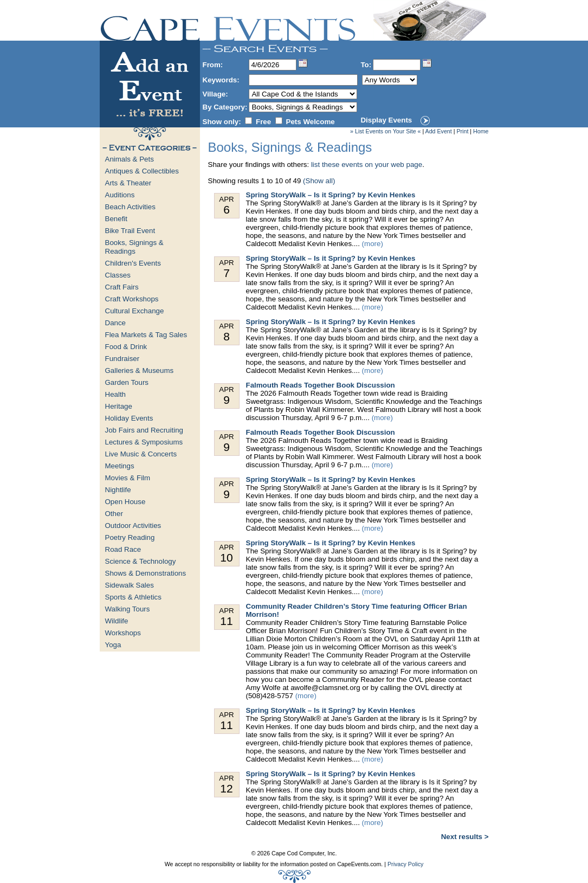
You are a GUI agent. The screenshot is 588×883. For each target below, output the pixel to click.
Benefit (117, 219)
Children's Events (133, 263)
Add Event (439, 131)
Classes (118, 275)
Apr (227, 206)
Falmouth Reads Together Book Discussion (321, 385)
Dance (116, 323)
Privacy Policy (405, 864)
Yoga (113, 645)
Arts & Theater (128, 183)
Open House (125, 502)
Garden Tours (127, 382)
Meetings (120, 466)
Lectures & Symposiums (144, 442)
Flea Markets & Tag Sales (146, 335)
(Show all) (319, 181)
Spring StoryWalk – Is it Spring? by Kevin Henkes (331, 195)
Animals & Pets (130, 159)
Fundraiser (122, 359)
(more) (373, 244)
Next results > (465, 837)
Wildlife (117, 621)
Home (481, 131)
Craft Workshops (132, 299)
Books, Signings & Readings (134, 247)
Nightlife (118, 490)
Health (116, 394)
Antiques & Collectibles (142, 171)
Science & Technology (141, 561)
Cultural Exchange (135, 311)
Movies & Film (128, 478)
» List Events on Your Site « (385, 131)
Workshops (123, 633)
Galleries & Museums (140, 370)
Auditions (120, 195)
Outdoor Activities (133, 526)
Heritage (119, 406)
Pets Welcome (311, 122)
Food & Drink (126, 347)
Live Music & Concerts (141, 454)
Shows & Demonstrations (146, 573)
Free (263, 122)
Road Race (123, 549)
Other (114, 514)
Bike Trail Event (130, 231)
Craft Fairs (122, 287)
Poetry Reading (130, 537)
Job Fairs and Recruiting (144, 430)
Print (462, 131)
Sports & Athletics (133, 597)
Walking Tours (128, 609)
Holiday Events (129, 418)
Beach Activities (130, 207)
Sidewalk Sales (130, 585)
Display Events (386, 120)
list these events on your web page (367, 165)
